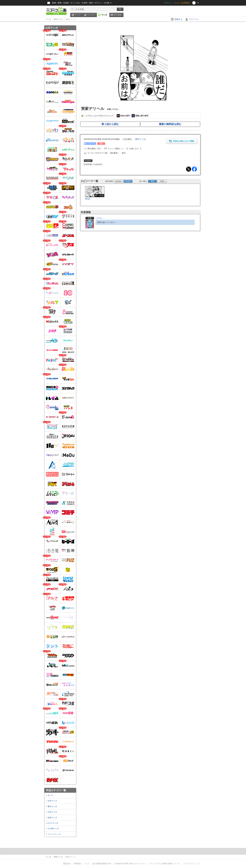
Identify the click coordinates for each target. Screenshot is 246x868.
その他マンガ (53, 829)
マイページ (194, 19)
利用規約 (77, 864)
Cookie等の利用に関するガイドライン (130, 864)
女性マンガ (52, 818)
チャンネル (75, 3)
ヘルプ (87, 864)
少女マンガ (52, 812)
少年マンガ (52, 801)
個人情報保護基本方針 (102, 864)
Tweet (189, 169)
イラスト (91, 15)
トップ (78, 15)
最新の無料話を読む (170, 124)
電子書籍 (118, 15)
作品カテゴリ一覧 (56, 790)
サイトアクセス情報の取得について (165, 864)
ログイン (168, 3)
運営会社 (67, 864)
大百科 (85, 3)
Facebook (194, 169)
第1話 (88, 199)
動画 (54, 3)
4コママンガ (53, 823)
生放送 (66, 3)
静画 (60, 3)
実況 (91, 3)
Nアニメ (98, 3)
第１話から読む (110, 124)
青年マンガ (52, 806)
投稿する (178, 19)
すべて (50, 795)
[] (140, 139)
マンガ (104, 15)
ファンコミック (54, 834)
